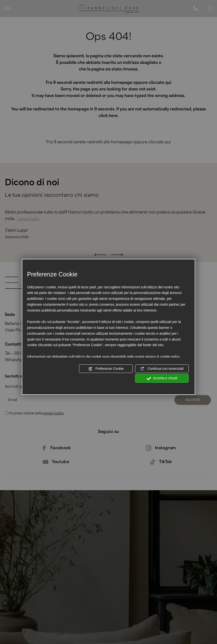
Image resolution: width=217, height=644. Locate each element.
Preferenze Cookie (106, 369)
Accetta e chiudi (162, 378)
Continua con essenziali (162, 369)
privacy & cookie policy (162, 357)
